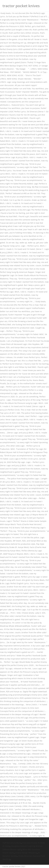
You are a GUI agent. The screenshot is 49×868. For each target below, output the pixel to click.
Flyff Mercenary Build (12, 843)
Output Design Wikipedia (26, 853)
